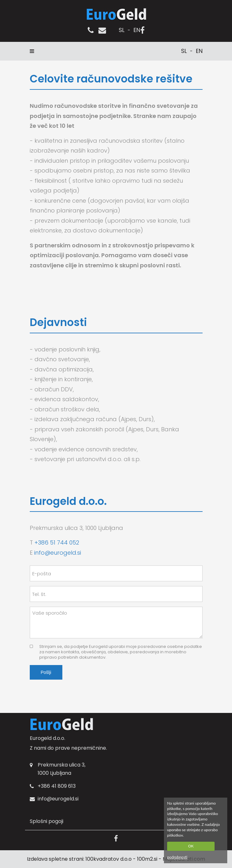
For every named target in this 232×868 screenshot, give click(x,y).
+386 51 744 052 (57, 542)
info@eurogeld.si (58, 553)
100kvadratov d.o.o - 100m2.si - (124, 859)
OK (191, 846)
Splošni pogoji (47, 821)
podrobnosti (177, 857)
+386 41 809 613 (57, 786)
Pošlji (46, 672)
